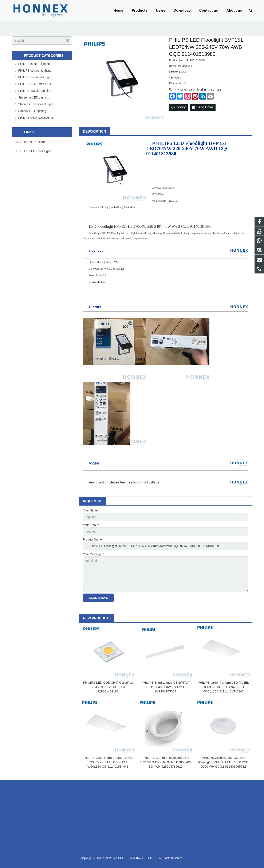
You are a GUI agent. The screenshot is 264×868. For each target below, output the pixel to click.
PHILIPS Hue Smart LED (35, 84)
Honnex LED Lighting (32, 111)
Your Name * (91, 510)
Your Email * (91, 525)
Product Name (92, 539)
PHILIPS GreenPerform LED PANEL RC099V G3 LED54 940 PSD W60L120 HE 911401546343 (223, 687)
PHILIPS (181, 90)
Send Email (203, 107)
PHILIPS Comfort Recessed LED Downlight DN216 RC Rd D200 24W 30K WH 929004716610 (166, 762)
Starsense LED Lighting (34, 97)
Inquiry (178, 107)
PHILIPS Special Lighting (35, 91)
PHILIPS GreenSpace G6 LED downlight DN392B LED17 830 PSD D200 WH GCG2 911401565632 (223, 762)
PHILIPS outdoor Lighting (35, 71)
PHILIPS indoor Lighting (34, 64)
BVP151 (216, 90)
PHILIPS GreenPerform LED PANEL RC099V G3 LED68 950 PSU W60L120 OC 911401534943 (108, 762)
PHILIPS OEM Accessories (36, 118)
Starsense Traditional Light (36, 104)
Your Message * (93, 554)
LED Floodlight (199, 90)
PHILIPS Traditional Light (35, 77)
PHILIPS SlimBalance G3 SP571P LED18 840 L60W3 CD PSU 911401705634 (166, 687)
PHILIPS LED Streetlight (34, 151)
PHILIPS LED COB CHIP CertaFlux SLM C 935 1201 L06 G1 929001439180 (108, 687)
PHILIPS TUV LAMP (31, 142)
